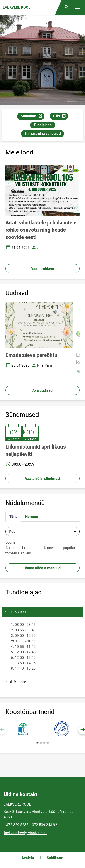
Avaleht (28, 858)
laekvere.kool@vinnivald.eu (26, 833)
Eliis (61, 117)
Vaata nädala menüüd (43, 568)
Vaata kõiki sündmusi (42, 479)
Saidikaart (55, 858)
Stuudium (32, 117)
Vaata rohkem (43, 269)
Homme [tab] (32, 517)
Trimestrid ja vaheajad (42, 134)
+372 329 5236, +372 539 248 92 (31, 825)
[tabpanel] (42, 542)
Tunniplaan (43, 125)
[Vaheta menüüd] (78, 7)
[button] (37, 743)
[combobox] (42, 532)
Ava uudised (42, 390)
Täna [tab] (13, 517)
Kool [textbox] (13, 532)
